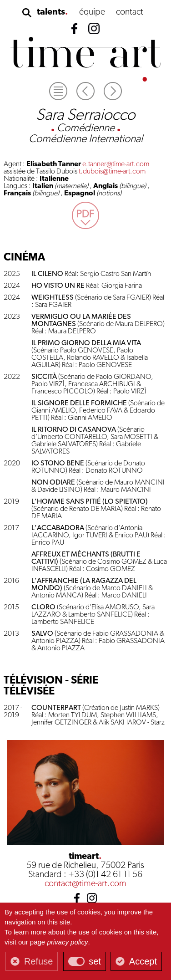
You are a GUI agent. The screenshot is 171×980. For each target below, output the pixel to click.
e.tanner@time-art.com (116, 164)
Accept (143, 961)
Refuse (38, 961)
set (95, 961)
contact (130, 12)
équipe (92, 12)
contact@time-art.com (85, 884)
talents (51, 12)
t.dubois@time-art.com (112, 172)
